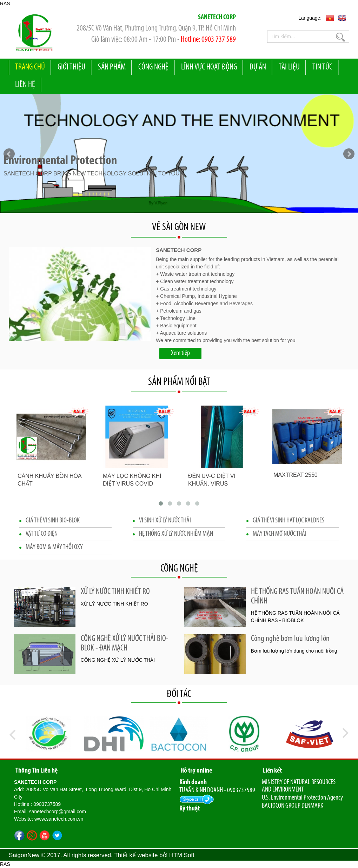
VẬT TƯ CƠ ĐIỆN (42, 534)
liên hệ (25, 85)
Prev (9, 154)
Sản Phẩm (112, 67)
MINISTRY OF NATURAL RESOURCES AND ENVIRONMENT (299, 786)
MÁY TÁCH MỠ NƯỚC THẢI (280, 534)
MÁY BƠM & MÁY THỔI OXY (54, 547)
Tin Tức (322, 67)
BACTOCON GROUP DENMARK (293, 806)
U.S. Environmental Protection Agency (302, 798)
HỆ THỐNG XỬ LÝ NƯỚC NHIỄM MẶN (176, 534)
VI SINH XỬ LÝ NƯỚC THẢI (165, 521)
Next (349, 154)
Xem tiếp (180, 353)
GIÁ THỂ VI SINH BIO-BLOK (53, 521)
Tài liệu (289, 67)
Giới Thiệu (71, 67)
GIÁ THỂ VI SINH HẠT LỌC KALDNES (289, 521)
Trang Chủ (30, 67)
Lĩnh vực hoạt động (209, 67)
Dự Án (258, 67)
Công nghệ (153, 67)
